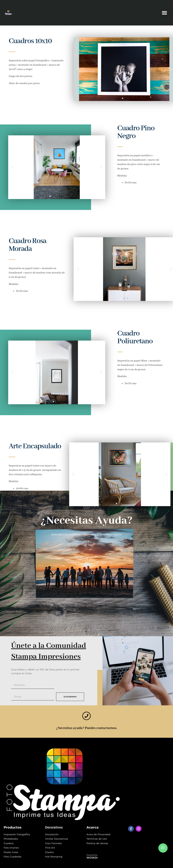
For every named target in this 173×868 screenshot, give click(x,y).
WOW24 (92, 858)
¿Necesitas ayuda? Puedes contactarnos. (87, 728)
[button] (164, 13)
